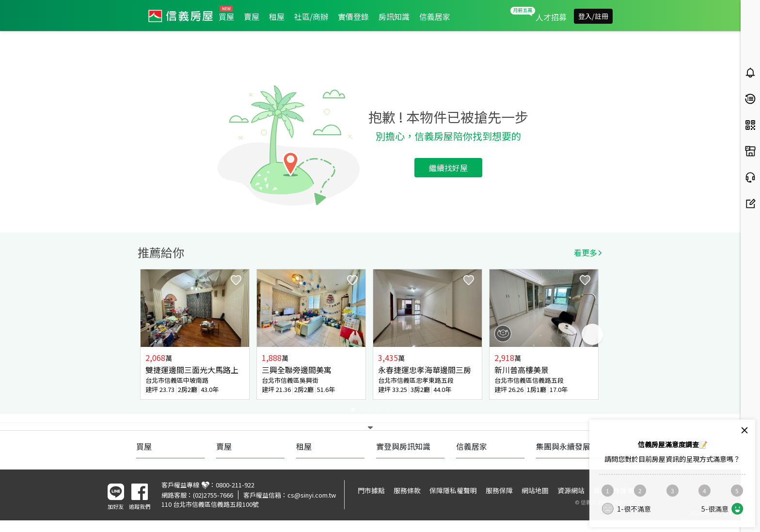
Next (592, 334)
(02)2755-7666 (213, 495)
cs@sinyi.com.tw (312, 495)
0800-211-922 (235, 485)
